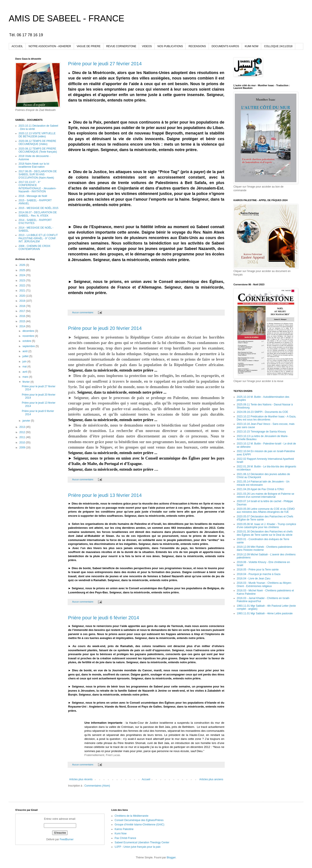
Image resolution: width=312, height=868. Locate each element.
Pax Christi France (125, 838)
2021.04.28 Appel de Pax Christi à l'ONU (260, 489)
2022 (23, 286)
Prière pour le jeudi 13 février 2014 (105, 495)
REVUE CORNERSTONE (121, 46)
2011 (23, 437)
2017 (23, 311)
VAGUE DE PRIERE (89, 46)
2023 (23, 281)
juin (25, 362)
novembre (29, 336)
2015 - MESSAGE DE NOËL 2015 (38, 208)
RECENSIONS (197, 46)
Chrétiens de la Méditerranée (131, 816)
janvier (27, 421)
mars (26, 377)
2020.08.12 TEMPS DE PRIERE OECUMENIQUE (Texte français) (38, 150)
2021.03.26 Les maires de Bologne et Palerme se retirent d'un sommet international (266, 495)
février (27, 382)
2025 (23, 270)
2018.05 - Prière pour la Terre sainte (258, 570)
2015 (23, 321)
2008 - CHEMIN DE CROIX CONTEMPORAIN (34, 248)
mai (25, 367)
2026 (23, 265)
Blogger (171, 858)
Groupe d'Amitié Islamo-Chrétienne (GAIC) (139, 825)
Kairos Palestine (124, 829)
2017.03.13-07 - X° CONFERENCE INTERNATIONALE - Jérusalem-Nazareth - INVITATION (37, 187)
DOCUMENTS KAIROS (225, 46)
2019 (23, 301)
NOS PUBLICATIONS (170, 46)
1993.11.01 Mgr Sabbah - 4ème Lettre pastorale (265, 613)
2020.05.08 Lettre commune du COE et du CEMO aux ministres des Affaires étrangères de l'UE (266, 510)
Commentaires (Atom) (97, 786)
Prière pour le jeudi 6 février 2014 (104, 618)
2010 (23, 443)
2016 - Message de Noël (33, 196)
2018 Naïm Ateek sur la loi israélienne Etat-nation (34, 165)
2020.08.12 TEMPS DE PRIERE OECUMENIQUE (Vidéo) (37, 143)
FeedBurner (67, 839)
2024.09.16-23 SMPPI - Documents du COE (262, 412)
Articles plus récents (81, 779)
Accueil (146, 779)
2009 (23, 448)
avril (25, 372)
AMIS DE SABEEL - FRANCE (67, 18)
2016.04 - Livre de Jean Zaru (254, 579)
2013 (23, 427)
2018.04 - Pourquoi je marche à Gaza (259, 574)
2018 (23, 306)
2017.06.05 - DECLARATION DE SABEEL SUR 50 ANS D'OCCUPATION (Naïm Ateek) (38, 175)
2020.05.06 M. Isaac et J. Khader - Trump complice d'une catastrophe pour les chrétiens (266, 526)
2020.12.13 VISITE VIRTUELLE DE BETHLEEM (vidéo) (37, 135)
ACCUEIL (17, 46)
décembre (29, 331)
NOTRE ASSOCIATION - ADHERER (50, 46)
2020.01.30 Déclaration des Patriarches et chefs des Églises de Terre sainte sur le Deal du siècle (265, 533)
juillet (26, 356)
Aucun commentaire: (83, 312)
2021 (23, 291)
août (25, 351)
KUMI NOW (252, 46)
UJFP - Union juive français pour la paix (138, 847)
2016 (23, 316)
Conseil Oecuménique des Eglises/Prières (139, 820)
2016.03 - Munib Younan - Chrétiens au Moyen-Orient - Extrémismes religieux (264, 584)
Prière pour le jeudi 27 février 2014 (105, 64)
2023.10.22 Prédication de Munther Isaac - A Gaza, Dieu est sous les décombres (266, 418)
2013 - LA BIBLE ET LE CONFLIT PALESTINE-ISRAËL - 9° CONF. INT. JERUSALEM (38, 238)
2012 (23, 432)
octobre (27, 341)
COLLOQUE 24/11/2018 (278, 46)
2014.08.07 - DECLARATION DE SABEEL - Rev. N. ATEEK (38, 214)
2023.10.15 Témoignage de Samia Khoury (261, 432)
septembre (29, 346)
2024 (23, 275)
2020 (23, 296)
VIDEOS (147, 46)
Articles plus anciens (211, 779)
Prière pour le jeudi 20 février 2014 (105, 328)
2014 (23, 326)
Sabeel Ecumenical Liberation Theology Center (142, 842)
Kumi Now (121, 834)
